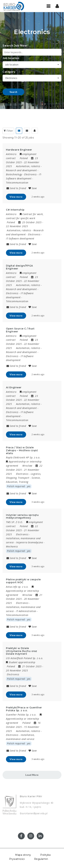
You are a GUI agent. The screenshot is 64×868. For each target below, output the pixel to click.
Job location (11, 58)
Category (9, 72)
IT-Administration (26, 611)
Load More (32, 775)
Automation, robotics (28, 166)
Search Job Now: (15, 46)
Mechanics (12, 546)
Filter (8, 131)
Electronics (30, 174)
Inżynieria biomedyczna (29, 542)
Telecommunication (17, 183)
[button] (57, 6)
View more (16, 197)
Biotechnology (14, 174)
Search (13, 92)
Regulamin (41, 859)
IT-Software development (20, 238)
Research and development (21, 170)
